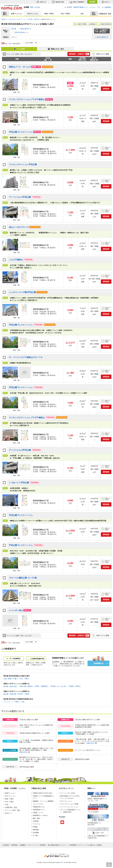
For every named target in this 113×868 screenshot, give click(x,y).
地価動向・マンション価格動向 (43, 801)
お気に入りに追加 (101, 54)
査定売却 (104, 14)
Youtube (62, 822)
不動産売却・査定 (11, 807)
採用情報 (14, 845)
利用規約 (43, 845)
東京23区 (13, 686)
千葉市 (77, 686)
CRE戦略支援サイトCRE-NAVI (94, 824)
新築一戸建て (49, 14)
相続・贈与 (36, 818)
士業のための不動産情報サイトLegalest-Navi (98, 837)
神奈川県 (23, 686)
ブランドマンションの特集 (69, 804)
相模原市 (44, 686)
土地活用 (36, 821)
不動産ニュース (38, 813)
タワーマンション (66, 801)
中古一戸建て (66, 14)
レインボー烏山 (16, 610)
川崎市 (37, 686)
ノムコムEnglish (93, 812)
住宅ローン (9, 813)
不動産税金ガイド (39, 810)
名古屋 (37, 7)
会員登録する (98, 663)
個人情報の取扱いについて (57, 845)
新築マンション (16, 14)
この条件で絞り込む (102, 31)
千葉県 (71, 686)
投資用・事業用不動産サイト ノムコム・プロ (97, 800)
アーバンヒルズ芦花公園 (20, 197)
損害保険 (36, 830)
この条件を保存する (104, 24)
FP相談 (35, 827)
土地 (82, 14)
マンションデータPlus (68, 793)
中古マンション (33, 14)
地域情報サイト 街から (40, 815)
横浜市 (30, 686)
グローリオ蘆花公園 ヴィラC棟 (23, 578)
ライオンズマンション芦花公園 (23, 165)
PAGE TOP (109, 865)
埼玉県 (53, 686)
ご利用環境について (75, 845)
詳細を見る (90, 743)
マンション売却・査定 (13, 810)
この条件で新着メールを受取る (85, 24)
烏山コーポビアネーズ (19, 227)
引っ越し (36, 835)
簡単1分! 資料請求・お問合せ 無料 (79, 54)
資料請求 (106, 89)
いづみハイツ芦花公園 (19, 483)
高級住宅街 (67, 812)
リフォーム (36, 824)
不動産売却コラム (39, 807)
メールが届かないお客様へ (94, 845)
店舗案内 (23, 845)
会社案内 (6, 845)
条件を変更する (103, 37)
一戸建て (16, 702)
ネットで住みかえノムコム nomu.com (12, 7)
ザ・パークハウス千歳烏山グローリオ (26, 357)
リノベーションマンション (69, 807)
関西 (32, 7)
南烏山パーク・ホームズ (20, 67)
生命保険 (36, 833)
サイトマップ (33, 845)
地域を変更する (26, 29)
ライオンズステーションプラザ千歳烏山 (27, 99)
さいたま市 (61, 686)
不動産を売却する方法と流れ (42, 793)
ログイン (106, 2)
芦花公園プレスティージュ (21, 132)
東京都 (14, 29)
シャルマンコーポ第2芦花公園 (22, 292)
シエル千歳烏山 (16, 260)
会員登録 (92, 2)
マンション (7, 702)
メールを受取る (14, 659)
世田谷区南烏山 (20, 32)
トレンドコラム (38, 804)
